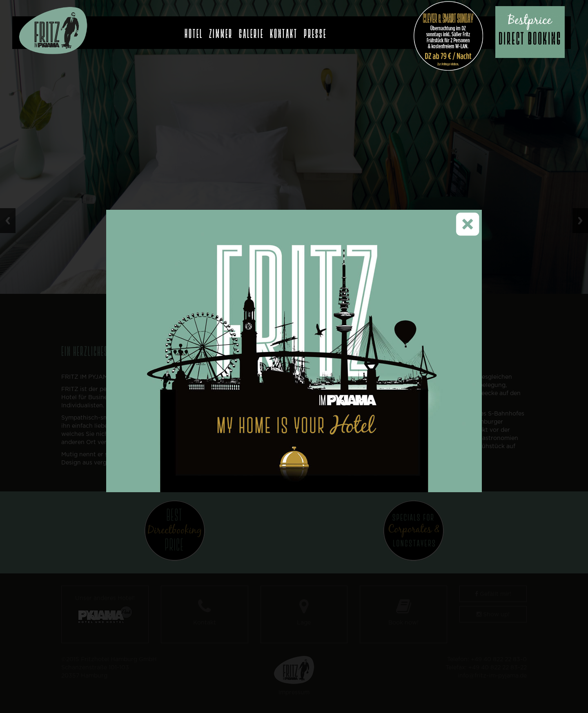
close (474, 201)
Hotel (194, 31)
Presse (315, 31)
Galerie (251, 31)
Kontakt (284, 31)
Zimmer (221, 31)
